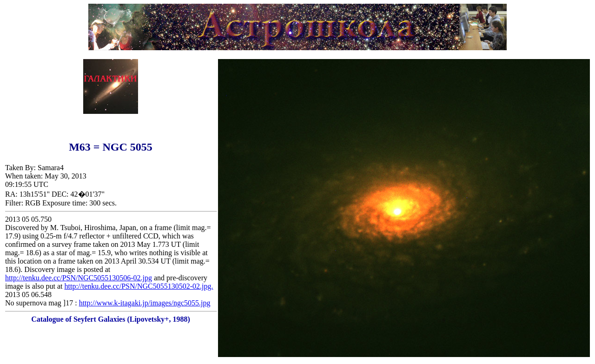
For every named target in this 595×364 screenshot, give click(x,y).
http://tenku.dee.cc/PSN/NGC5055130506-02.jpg (79, 278)
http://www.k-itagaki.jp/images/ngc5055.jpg (145, 303)
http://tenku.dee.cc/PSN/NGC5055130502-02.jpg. (139, 286)
